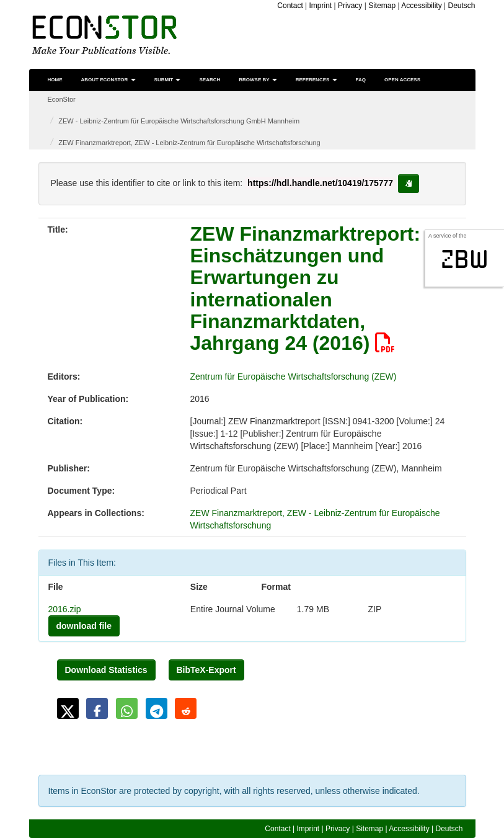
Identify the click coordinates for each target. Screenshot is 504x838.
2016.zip (65, 609)
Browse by (258, 80)
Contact (290, 6)
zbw (465, 259)
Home (55, 80)
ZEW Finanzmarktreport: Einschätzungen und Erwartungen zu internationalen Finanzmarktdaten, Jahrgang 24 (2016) (306, 288)
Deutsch (461, 6)
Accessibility (421, 6)
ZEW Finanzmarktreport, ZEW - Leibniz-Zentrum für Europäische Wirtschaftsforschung (189, 143)
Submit (168, 80)
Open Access (402, 80)
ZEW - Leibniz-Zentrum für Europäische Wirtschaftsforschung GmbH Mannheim (179, 121)
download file (84, 626)
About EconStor (108, 80)
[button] (68, 708)
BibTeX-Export (206, 670)
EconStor (62, 99)
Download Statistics (106, 670)
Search (210, 80)
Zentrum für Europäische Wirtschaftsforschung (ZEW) (294, 377)
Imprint (321, 6)
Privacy (350, 6)
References (316, 80)
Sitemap (382, 6)
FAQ (361, 80)
